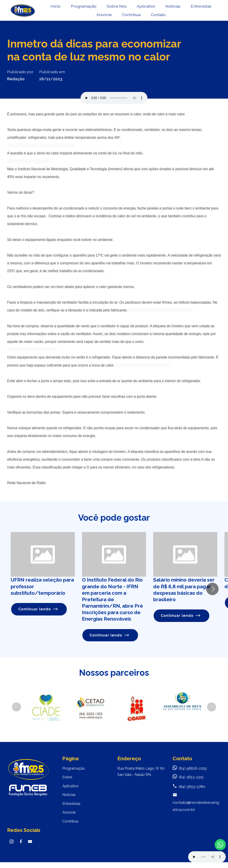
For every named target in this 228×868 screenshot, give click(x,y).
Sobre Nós (135, 8)
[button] (16, 708)
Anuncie (123, 17)
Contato (177, 17)
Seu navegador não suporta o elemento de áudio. (114, 98)
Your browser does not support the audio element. (207, 857)
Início (74, 8)
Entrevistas (95, 17)
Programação (103, 8)
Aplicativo (165, 8)
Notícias (192, 8)
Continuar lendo (39, 610)
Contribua (150, 17)
